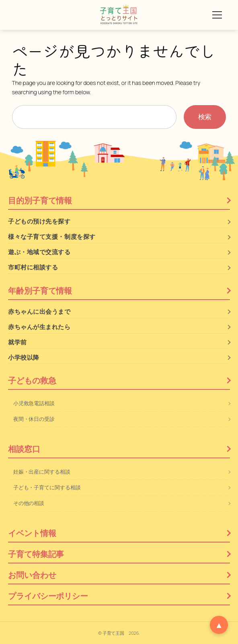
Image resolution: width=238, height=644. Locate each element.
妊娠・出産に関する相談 (42, 472)
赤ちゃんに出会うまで (39, 312)
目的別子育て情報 (40, 200)
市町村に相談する (33, 267)
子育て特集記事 (36, 554)
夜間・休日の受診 (34, 419)
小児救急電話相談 (34, 403)
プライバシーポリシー (48, 596)
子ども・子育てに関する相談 (47, 487)
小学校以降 (24, 357)
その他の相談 (29, 503)
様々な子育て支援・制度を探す (52, 237)
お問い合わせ (32, 575)
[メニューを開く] (217, 15)
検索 (205, 117)
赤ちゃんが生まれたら (39, 327)
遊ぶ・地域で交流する (39, 252)
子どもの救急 (32, 380)
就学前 (17, 342)
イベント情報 (32, 533)
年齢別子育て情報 (40, 291)
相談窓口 (24, 449)
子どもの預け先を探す (39, 221)
